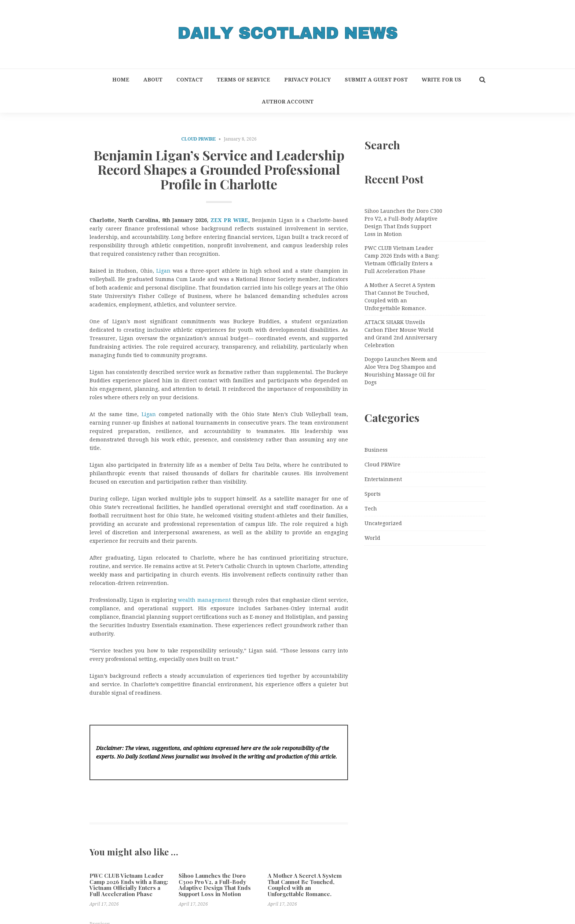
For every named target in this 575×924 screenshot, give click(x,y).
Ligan (163, 271)
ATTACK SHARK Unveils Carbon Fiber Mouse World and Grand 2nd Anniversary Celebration (401, 334)
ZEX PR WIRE (229, 220)
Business (376, 450)
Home (121, 80)
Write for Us (442, 80)
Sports (373, 494)
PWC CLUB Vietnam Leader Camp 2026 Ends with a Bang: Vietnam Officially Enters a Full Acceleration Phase (129, 885)
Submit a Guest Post (376, 80)
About (153, 80)
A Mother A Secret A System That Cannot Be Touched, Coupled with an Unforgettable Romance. (305, 885)
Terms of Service (243, 80)
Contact (190, 80)
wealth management (204, 600)
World (372, 538)
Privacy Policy (307, 80)
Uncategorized (383, 523)
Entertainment (383, 479)
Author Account (288, 102)
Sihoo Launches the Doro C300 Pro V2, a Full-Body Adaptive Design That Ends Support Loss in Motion (215, 885)
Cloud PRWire (199, 139)
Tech (371, 509)
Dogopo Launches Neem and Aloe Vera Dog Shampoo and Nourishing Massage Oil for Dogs (401, 371)
